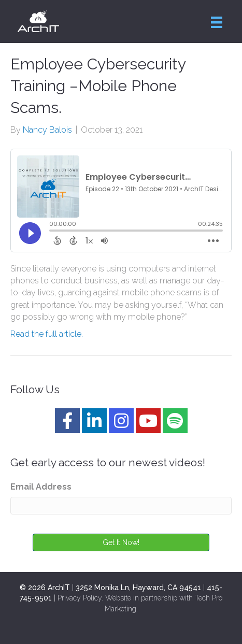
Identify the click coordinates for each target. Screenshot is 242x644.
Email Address (41, 487)
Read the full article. (47, 334)
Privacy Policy (80, 598)
